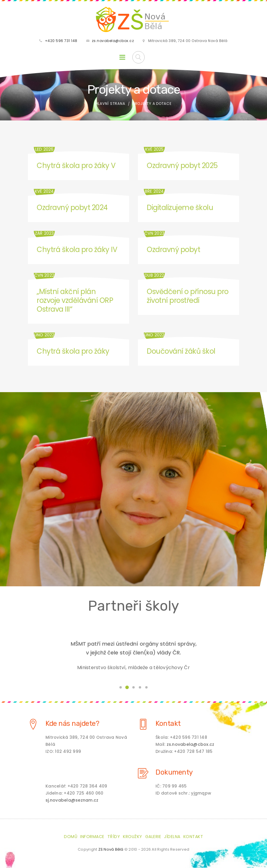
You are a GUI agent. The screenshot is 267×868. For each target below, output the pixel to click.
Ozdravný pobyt (173, 250)
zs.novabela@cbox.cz (113, 41)
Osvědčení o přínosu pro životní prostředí (188, 297)
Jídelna (172, 837)
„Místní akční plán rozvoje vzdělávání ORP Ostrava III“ (75, 301)
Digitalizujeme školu (180, 208)
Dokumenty (174, 773)
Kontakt (168, 724)
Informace (92, 837)
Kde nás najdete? (72, 724)
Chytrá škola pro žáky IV (77, 250)
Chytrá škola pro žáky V (76, 166)
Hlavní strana (110, 104)
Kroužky (133, 837)
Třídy (114, 837)
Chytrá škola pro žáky (73, 352)
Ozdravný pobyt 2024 (72, 208)
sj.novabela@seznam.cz (72, 800)
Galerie (153, 837)
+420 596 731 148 (61, 41)
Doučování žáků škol (181, 352)
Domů (71, 837)
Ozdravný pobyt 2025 (182, 166)
